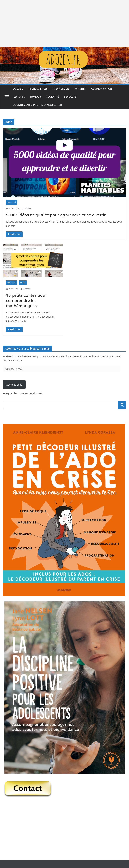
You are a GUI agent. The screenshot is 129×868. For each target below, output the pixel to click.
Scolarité (53, 97)
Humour (36, 97)
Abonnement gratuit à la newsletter (38, 105)
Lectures (19, 97)
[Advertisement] (64, 24)
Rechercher (122, 405)
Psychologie (61, 89)
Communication (102, 89)
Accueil (18, 89)
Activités (80, 89)
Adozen (28, 208)
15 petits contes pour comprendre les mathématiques (26, 300)
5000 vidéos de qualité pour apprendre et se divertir (56, 215)
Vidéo (23, 283)
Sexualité (70, 97)
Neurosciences (38, 89)
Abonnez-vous (14, 385)
